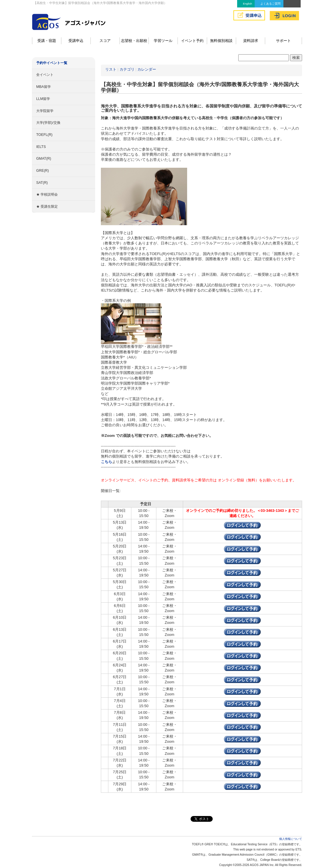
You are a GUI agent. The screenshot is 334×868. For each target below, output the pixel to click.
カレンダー (147, 69)
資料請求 (251, 41)
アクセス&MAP (292, 4)
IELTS (41, 147)
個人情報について (291, 839)
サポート (283, 41)
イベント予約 (192, 41)
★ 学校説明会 (47, 194)
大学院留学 (45, 111)
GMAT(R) (44, 159)
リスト (111, 69)
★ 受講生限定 (47, 207)
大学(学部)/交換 (48, 123)
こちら (106, 462)
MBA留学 (44, 87)
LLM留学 (43, 99)
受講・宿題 (47, 41)
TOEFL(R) (44, 135)
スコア (105, 41)
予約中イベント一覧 (52, 63)
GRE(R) (43, 171)
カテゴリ (127, 69)
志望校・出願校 (134, 41)
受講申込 (76, 41)
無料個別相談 (221, 41)
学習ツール (163, 41)
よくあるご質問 (270, 4)
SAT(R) (42, 183)
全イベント (45, 75)
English (247, 4)
